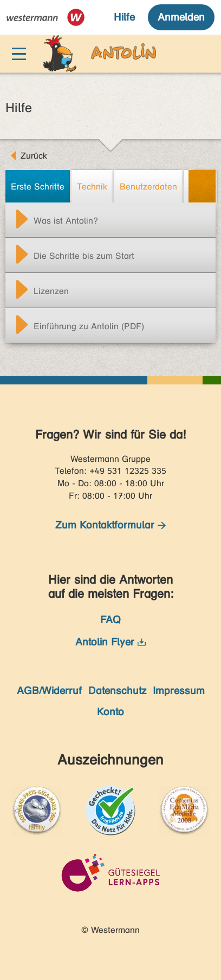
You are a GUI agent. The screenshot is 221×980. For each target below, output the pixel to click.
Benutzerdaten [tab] (148, 187)
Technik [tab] (92, 187)
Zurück (34, 156)
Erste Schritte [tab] (38, 187)
